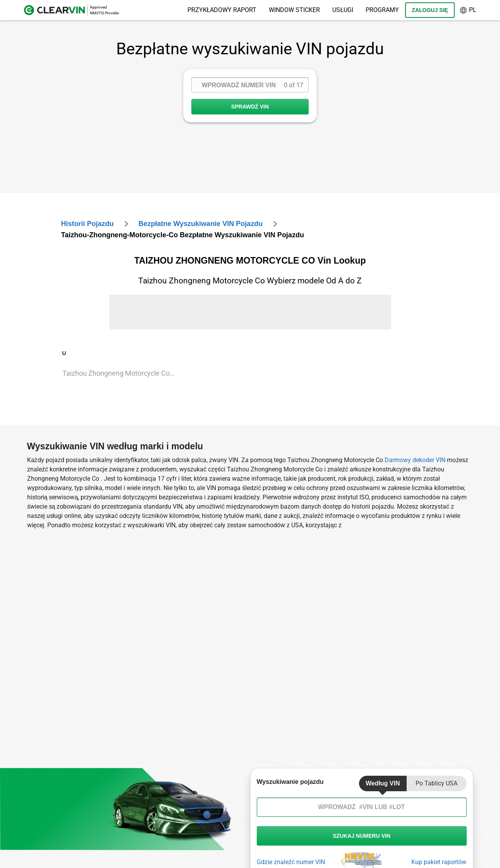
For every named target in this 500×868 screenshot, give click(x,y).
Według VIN (383, 783)
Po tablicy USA (436, 783)
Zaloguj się (430, 10)
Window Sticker (294, 10)
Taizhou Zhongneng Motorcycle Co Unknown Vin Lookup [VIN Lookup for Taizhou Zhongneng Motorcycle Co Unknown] (122, 373)
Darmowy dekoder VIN (415, 460)
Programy (382, 10)
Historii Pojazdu (88, 224)
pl (468, 10)
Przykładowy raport (222, 10)
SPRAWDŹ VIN (250, 107)
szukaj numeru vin (362, 836)
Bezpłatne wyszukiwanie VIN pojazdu (200, 224)
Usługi (343, 10)
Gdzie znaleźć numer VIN (291, 862)
